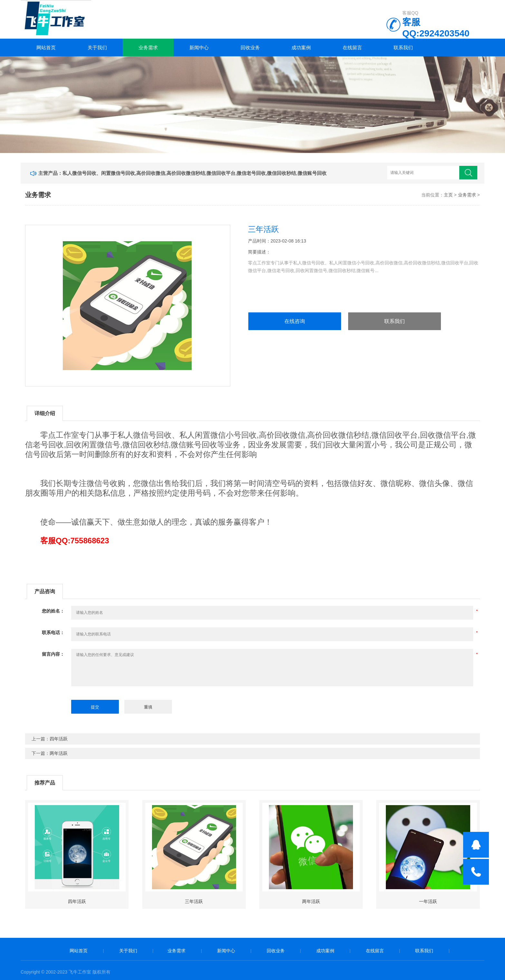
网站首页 (46, 48)
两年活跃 (59, 753)
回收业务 (250, 48)
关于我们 (97, 48)
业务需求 (148, 48)
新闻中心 (199, 48)
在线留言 (352, 48)
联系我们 (403, 48)
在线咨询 (295, 321)
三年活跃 (194, 901)
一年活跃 (428, 901)
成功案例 (301, 48)
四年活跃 (59, 739)
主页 (448, 195)
